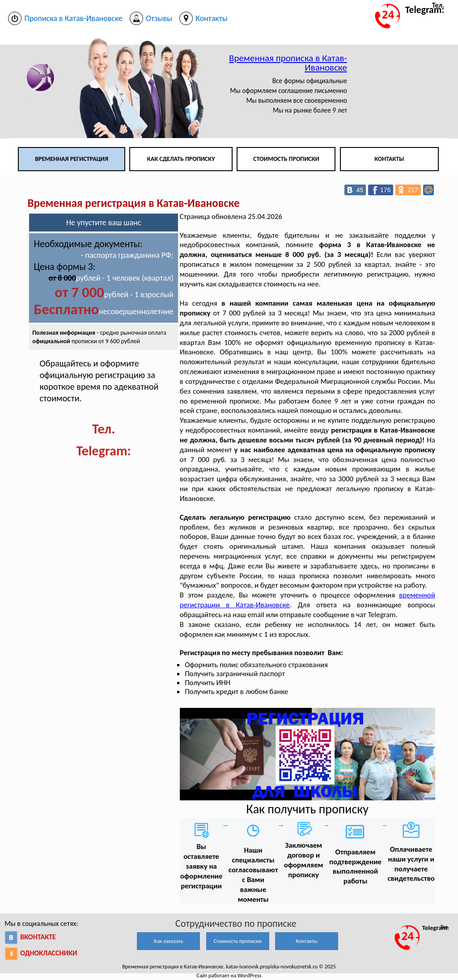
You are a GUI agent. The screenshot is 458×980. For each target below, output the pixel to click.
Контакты (389, 159)
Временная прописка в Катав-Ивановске (288, 63)
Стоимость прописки (286, 159)
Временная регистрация (72, 159)
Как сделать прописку (181, 159)
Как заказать (168, 941)
